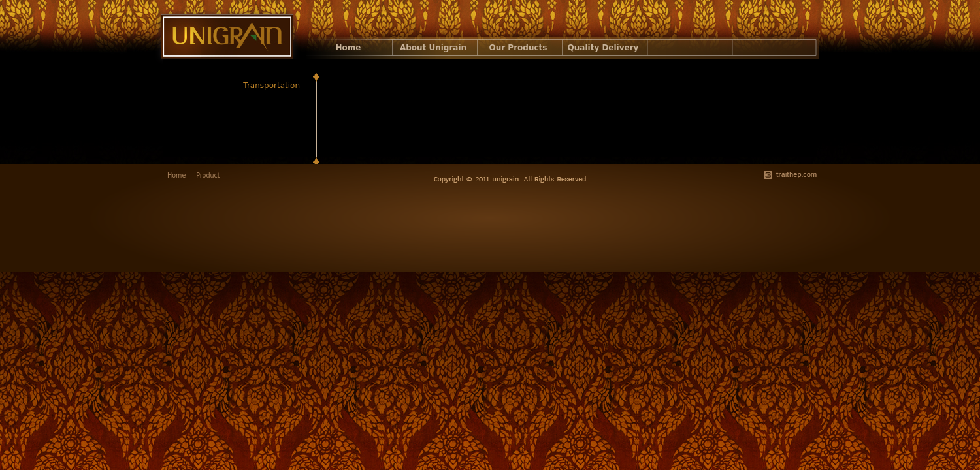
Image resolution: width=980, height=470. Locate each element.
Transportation (271, 86)
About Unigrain (433, 48)
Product (208, 175)
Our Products (518, 48)
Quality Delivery (603, 48)
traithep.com (790, 175)
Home (349, 48)
